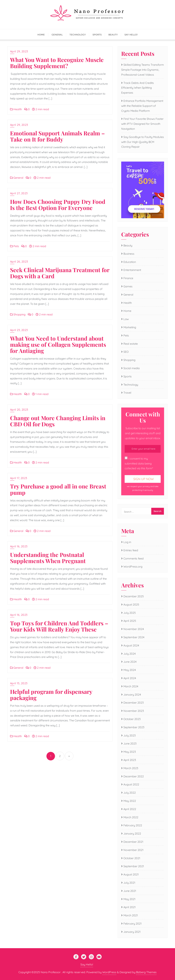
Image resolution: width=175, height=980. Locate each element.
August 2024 (131, 645)
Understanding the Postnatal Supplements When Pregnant (48, 558)
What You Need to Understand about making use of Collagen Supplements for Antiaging (58, 344)
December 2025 (134, 596)
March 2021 (131, 915)
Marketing (130, 327)
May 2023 (130, 752)
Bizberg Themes (146, 972)
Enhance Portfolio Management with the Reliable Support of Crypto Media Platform (142, 106)
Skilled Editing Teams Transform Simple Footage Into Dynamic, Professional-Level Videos (143, 70)
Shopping (18, 314)
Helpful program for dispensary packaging (51, 695)
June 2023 (130, 743)
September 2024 (134, 637)
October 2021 (132, 858)
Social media (132, 368)
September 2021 (134, 866)
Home (127, 311)
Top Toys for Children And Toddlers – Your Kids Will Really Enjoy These (59, 626)
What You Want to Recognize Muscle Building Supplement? (57, 63)
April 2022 (130, 809)
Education (130, 262)
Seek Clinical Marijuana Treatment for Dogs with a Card (60, 273)
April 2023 (130, 760)
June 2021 (130, 891)
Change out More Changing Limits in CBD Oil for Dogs (58, 421)
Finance (128, 278)
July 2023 (129, 735)
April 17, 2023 (19, 478)
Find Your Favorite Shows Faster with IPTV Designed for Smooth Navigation (142, 124)
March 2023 (131, 768)
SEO (126, 352)
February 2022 (133, 825)
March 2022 (131, 817)
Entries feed (131, 550)
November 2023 (134, 711)
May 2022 (130, 801)
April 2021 (129, 907)
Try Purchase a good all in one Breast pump (58, 489)
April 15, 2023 (19, 683)
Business (129, 254)
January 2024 (132, 695)
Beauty (128, 245)
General (17, 178)
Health (16, 109)
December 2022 (134, 776)
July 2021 (129, 883)
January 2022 (132, 833)
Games (128, 286)
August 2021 (131, 874)
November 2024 (134, 629)
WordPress (109, 972)
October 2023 (132, 719)
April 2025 (130, 621)
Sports (128, 376)
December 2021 (133, 842)
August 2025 (131, 604)
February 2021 (132, 924)
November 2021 (133, 850)
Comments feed (134, 558)
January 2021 (132, 932)
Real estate (131, 344)
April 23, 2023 (19, 330)
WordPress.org (133, 567)
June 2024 (130, 662)
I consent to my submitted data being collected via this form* (139, 463)
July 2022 (130, 793)
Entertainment (132, 270)
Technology (131, 385)
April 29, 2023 (19, 51)
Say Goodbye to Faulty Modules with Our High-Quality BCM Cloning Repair (143, 142)
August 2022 (131, 784)
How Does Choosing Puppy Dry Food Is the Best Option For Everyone (58, 205)
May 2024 (130, 670)
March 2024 (131, 686)
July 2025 (130, 613)
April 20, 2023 (19, 410)
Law (126, 319)
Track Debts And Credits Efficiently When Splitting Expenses (138, 88)
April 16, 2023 (19, 546)
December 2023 (134, 703)
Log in (127, 542)
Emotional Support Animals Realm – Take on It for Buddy (57, 136)
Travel (127, 393)
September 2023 (134, 727)
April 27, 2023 (19, 193)
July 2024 (129, 654)
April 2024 (130, 678)
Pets (15, 246)
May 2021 (129, 899)
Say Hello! (87, 964)
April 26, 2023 (19, 262)
